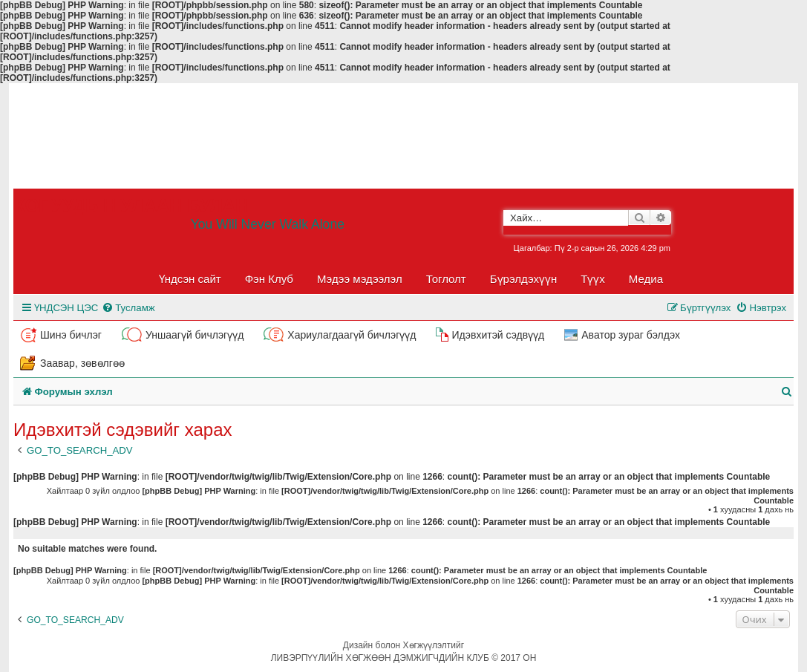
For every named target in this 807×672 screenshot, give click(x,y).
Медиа (646, 279)
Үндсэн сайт (190, 279)
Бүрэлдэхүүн (523, 279)
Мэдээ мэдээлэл (360, 279)
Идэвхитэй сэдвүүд (498, 335)
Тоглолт (446, 279)
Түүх (593, 279)
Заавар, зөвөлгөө (82, 363)
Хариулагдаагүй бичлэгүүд (352, 335)
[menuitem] (128, 308)
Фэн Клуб (269, 279)
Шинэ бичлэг (71, 335)
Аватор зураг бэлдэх (631, 335)
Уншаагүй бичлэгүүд (195, 335)
